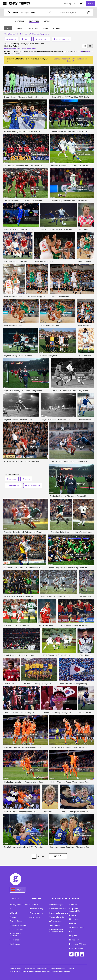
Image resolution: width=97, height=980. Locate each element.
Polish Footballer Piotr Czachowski (54, 625)
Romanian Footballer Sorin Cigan (56, 812)
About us (73, 905)
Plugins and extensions (59, 913)
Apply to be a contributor (15, 935)
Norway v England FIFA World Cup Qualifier (22, 261)
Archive (13, 917)
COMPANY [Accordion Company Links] (74, 898)
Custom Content (16, 921)
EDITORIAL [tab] (34, 21)
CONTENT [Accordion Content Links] (14, 898)
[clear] (51, 12)
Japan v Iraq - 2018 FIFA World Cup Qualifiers (68, 568)
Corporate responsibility (75, 910)
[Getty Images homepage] (19, 4)
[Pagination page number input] (33, 856)
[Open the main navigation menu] (5, 4)
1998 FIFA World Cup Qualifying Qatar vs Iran (62, 655)
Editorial (13, 913)
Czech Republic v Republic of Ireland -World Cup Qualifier (28, 655)
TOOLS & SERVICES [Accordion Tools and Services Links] (58, 898)
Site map (71, 969)
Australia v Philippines (44, 261)
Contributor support (18, 929)
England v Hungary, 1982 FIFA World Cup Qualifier (25, 355)
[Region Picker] (18, 890)
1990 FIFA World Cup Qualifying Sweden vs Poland (44, 683)
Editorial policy (29, 969)
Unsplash (73, 936)
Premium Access (36, 913)
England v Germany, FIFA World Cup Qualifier (23, 391)
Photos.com (74, 940)
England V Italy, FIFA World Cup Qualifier (58, 229)
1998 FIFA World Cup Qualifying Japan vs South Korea (65, 713)
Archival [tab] (56, 28)
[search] (10, 12)
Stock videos (15, 944)
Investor (73, 923)
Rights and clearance (58, 909)
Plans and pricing (36, 909)
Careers (72, 915)
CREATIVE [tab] (20, 21)
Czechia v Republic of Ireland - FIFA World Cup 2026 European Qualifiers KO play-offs (40, 166)
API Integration (56, 921)
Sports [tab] (19, 28)
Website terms (15, 969)
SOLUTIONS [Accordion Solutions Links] (35, 898)
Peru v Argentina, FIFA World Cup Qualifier (59, 596)
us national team (61, 39)
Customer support (77, 948)
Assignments (35, 917)
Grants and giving (76, 927)
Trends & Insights (57, 917)
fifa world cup (42, 39)
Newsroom (74, 919)
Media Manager (56, 905)
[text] (31, 12)
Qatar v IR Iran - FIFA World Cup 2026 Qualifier (24, 97)
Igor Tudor (84, 229)
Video (12, 909)
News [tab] (45, 28)
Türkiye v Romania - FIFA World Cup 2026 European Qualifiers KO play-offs (35, 201)
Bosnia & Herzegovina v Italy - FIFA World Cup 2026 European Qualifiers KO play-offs (40, 131)
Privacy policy (43, 969)
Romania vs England (48, 355)
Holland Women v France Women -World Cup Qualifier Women (30, 782)
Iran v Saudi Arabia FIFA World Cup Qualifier (23, 625)
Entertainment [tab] (32, 28)
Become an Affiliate (77, 944)
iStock (72, 932)
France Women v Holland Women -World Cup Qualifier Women (30, 747)
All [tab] (8, 28)
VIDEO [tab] (47, 21)
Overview (34, 905)
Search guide (55, 925)
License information (58, 969)
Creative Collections (18, 925)
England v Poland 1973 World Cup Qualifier (70, 391)
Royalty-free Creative (19, 905)
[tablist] (33, 21)
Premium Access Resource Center (56, 930)
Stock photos (15, 940)
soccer (26, 39)
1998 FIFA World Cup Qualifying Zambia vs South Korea (27, 713)
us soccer (11, 39)
